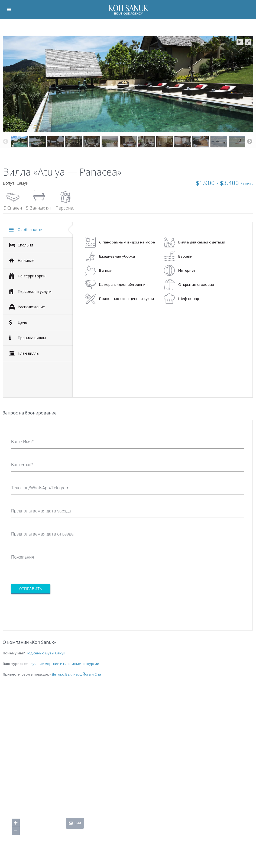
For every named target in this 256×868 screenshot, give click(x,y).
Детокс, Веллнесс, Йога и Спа (76, 674)
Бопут (9, 183)
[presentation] (52, 609)
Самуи (22, 183)
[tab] (38, 230)
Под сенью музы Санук (46, 653)
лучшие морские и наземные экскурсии (65, 664)
